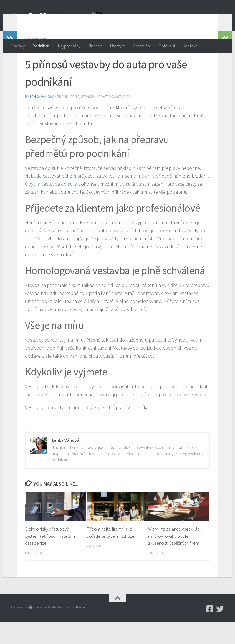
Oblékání (167, 46)
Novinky (18, 46)
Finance (95, 46)
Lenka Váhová (42, 119)
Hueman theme (74, 629)
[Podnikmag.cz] (210, 631)
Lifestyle (118, 46)
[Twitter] (220, 631)
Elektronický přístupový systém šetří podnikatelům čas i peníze (50, 558)
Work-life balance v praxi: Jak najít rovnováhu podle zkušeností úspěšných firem (175, 558)
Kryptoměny (69, 46)
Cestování (142, 46)
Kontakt (190, 46)
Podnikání (41, 46)
